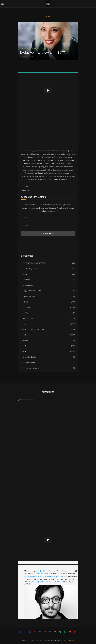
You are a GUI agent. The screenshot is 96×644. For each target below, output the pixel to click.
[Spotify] (60, 632)
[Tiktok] (75, 632)
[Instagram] (30, 632)
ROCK (49, 352)
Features (49, 280)
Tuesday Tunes (49, 363)
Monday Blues (49, 318)
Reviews (49, 341)
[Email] (50, 632)
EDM (49, 274)
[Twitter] (25, 632)
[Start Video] (48, 91)
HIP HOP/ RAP (49, 296)
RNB (49, 346)
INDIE (49, 302)
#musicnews (60, 576)
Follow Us (25, 190)
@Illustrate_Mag (49, 571)
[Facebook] (21, 632)
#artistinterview (46, 576)
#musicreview (31, 576)
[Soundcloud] (55, 632)
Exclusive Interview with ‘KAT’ (42, 53)
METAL (49, 313)
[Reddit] (70, 632)
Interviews (49, 307)
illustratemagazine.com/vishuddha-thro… (45, 582)
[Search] (93, 4)
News (49, 324)
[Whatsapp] (65, 632)
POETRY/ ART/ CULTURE (49, 330)
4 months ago (62, 571)
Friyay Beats (49, 285)
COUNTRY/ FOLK (49, 269)
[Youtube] (45, 632)
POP (49, 335)
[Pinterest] (35, 632)
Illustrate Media (68, 640)
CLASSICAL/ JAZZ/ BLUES (49, 263)
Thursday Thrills (49, 357)
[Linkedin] (40, 632)
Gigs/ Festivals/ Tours (49, 291)
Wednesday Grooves (49, 368)
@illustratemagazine (26, 400)
